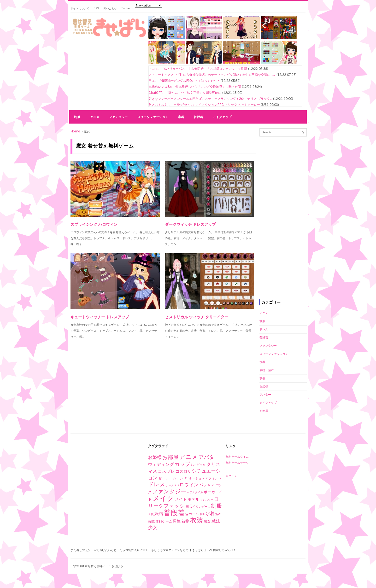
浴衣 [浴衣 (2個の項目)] (218, 514)
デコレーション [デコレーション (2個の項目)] (194, 478)
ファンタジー (118, 117)
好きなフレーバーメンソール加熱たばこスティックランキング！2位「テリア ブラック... (210, 99)
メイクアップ (222, 117)
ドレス (264, 329)
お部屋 (264, 411)
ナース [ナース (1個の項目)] (170, 485)
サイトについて (80, 8)
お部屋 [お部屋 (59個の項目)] (170, 457)
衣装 (262, 378)
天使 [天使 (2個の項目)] (151, 514)
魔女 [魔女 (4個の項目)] (207, 521)
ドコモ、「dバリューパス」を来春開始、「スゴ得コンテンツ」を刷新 (198, 69)
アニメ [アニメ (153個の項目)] (188, 457)
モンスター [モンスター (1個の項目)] (207, 500)
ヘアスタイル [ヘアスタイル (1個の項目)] (195, 492)
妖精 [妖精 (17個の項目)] (159, 514)
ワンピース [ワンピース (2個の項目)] (203, 507)
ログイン (231, 476)
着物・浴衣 (267, 370)
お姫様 (264, 386)
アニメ (95, 117)
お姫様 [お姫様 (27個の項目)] (155, 457)
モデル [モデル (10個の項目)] (194, 499)
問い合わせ (110, 8)
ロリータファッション (153, 117)
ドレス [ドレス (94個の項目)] (157, 484)
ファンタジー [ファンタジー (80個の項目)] (169, 491)
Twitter (126, 8)
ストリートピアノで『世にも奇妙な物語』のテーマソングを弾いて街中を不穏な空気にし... (212, 75)
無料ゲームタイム (237, 457)
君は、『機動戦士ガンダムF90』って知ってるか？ (184, 81)
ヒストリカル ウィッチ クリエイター (197, 317)
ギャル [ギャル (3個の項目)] (201, 465)
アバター (265, 395)
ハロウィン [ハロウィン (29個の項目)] (187, 485)
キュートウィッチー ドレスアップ (100, 317)
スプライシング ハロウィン (94, 224)
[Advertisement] (108, 75)
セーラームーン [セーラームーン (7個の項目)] (171, 478)
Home (75, 131)
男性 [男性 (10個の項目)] (177, 521)
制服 (77, 117)
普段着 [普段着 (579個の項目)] (174, 513)
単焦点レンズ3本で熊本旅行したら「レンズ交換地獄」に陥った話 (195, 87)
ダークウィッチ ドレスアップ (190, 224)
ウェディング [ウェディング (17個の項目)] (161, 464)
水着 (181, 117)
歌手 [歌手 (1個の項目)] (202, 514)
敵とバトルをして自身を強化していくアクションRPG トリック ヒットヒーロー (204, 105)
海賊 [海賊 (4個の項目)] (151, 521)
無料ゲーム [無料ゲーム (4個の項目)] (164, 521)
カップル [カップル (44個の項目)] (185, 464)
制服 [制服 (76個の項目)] (217, 506)
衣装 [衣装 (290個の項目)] (197, 520)
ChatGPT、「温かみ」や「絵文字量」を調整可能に (185, 93)
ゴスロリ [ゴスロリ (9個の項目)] (183, 471)
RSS (96, 8)
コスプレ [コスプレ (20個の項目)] (166, 471)
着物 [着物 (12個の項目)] (185, 521)
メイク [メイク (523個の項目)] (163, 498)
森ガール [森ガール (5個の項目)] (192, 514)
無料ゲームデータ (237, 463)
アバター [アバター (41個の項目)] (209, 457)
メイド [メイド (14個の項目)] (181, 499)
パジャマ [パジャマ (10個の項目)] (207, 485)
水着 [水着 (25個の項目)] (210, 514)
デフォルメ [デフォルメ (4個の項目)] (213, 478)
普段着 (198, 117)
